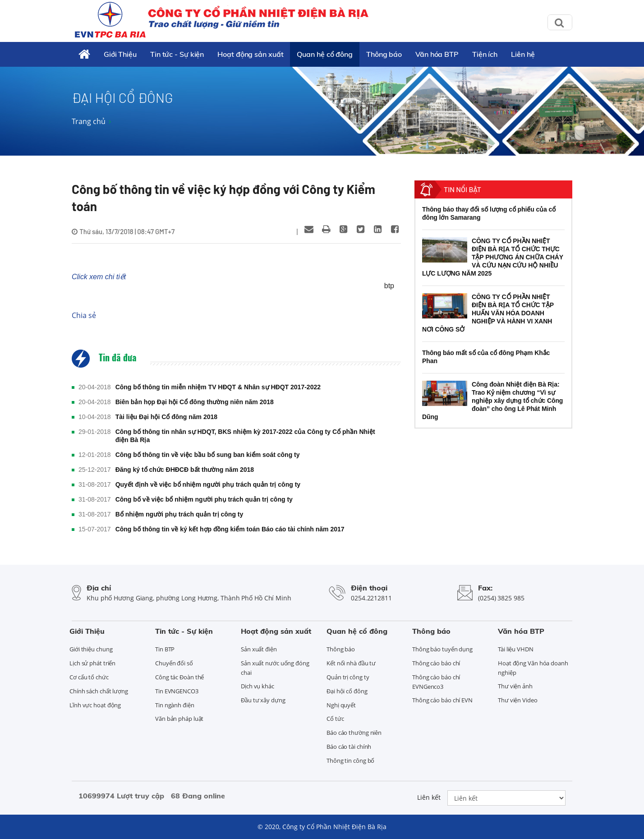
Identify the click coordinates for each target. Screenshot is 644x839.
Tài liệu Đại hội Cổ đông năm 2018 (166, 417)
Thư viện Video (518, 700)
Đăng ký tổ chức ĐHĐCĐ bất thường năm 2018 (185, 470)
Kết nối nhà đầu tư (351, 663)
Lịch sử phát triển (92, 663)
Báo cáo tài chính (349, 747)
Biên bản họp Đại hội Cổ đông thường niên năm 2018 (195, 402)
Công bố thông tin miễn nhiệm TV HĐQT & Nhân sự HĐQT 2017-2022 (218, 387)
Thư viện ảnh (515, 686)
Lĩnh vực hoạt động (95, 705)
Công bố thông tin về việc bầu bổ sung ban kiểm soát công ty (208, 455)
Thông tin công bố (350, 761)
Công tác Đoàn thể (179, 677)
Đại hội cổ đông (347, 691)
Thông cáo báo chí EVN (442, 700)
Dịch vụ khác (258, 686)
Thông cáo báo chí (436, 663)
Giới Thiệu (120, 54)
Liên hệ (523, 54)
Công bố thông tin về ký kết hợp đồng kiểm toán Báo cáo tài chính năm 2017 (230, 529)
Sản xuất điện (259, 649)
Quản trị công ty (348, 677)
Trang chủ (89, 121)
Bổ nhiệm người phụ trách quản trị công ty (179, 514)
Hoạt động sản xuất (250, 54)
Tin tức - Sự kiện (177, 54)
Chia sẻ (84, 315)
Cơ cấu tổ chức (89, 677)
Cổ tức (335, 719)
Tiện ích (485, 54)
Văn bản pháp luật (179, 719)
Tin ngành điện (175, 705)
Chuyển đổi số (174, 663)
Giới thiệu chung (91, 649)
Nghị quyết (341, 705)
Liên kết (429, 797)
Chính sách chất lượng (99, 691)
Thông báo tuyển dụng (442, 649)
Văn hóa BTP (437, 54)
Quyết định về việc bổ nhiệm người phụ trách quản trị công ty (208, 484)
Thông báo (384, 54)
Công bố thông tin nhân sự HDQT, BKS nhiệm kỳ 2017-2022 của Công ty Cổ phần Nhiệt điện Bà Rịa (245, 436)
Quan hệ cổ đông (325, 54)
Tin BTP (165, 649)
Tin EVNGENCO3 (177, 691)
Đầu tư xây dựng (263, 700)
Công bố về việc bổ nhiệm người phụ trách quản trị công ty (204, 499)
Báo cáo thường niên (354, 733)
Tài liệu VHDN (516, 649)
